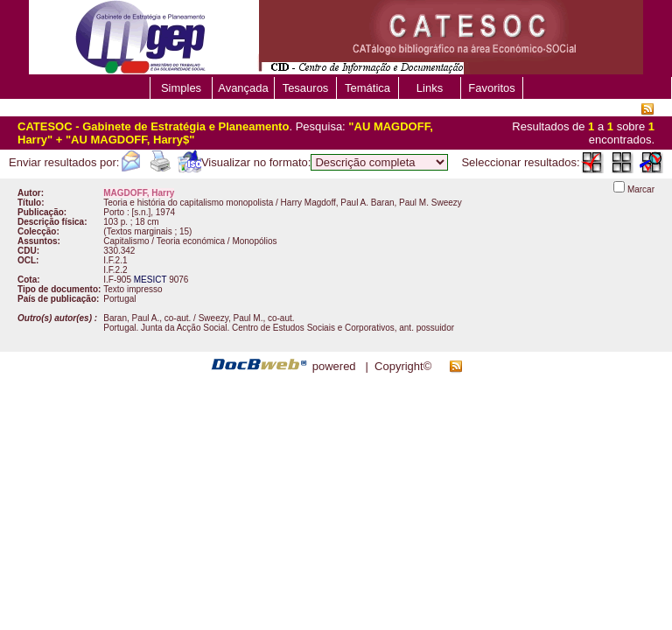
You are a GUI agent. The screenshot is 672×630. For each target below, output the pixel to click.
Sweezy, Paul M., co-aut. (247, 318)
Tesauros (306, 88)
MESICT (150, 280)
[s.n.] (142, 212)
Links (430, 88)
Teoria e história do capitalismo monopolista (188, 203)
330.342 (119, 251)
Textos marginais (140, 231)
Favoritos (491, 88)
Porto (114, 212)
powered (334, 366)
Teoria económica (191, 241)
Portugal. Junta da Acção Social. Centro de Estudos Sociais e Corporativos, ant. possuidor (279, 328)
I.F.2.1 (115, 260)
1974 (165, 212)
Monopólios (254, 241)
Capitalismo (126, 241)
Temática (367, 88)
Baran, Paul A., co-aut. (147, 318)
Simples (181, 88)
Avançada (243, 88)
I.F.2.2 (115, 270)
